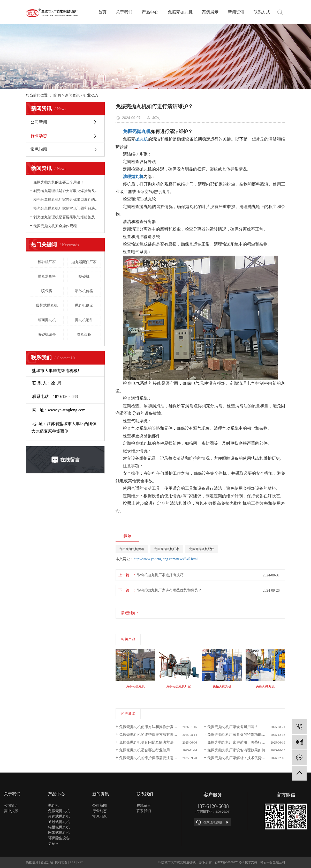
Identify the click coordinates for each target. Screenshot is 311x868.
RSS (72, 862)
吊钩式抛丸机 (59, 816)
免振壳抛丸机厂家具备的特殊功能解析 (238, 735)
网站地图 (61, 862)
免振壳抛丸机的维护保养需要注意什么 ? (151, 758)
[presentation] (119, 692)
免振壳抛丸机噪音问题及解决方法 (146, 742)
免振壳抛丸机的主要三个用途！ (59, 182)
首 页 (57, 95)
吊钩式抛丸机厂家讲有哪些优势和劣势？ (169, 590)
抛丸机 (54, 806)
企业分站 (47, 862)
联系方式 (262, 12)
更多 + (53, 844)
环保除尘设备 (59, 838)
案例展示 (210, 12)
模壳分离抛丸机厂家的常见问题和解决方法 (67, 208)
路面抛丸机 (47, 320)
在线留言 (144, 806)
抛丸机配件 (84, 320)
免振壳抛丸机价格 (132, 549)
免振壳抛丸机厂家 (167, 549)
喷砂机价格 (84, 291)
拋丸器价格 (47, 276)
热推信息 (32, 862)
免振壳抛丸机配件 (202, 549)
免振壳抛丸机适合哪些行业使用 (145, 750)
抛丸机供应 (84, 305)
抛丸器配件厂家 (84, 262)
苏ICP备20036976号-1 (229, 862)
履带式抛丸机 (47, 305)
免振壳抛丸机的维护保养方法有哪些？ (150, 735)
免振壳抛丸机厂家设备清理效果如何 (236, 750)
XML (81, 862)
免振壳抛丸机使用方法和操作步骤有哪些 (152, 727)
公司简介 (11, 806)
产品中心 (150, 12)
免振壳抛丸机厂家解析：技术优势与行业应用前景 (246, 758)
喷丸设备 (84, 334)
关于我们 (124, 12)
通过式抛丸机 (59, 822)
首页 (102, 12)
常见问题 (39, 149)
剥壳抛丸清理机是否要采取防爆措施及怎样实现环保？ (67, 191)
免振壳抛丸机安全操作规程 (55, 226)
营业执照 (11, 811)
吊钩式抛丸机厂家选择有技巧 (160, 575)
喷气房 (47, 291)
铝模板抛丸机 (59, 827)
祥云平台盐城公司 (273, 862)
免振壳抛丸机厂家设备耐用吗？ (233, 727)
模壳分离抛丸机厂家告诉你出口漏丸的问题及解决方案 (67, 200)
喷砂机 (84, 276)
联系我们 (144, 811)
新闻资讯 (236, 12)
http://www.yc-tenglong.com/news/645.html (166, 559)
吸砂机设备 (47, 334)
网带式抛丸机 (59, 833)
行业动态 (91, 95)
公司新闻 (39, 122)
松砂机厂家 (47, 262)
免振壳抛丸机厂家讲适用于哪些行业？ (238, 742)
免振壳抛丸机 (180, 12)
